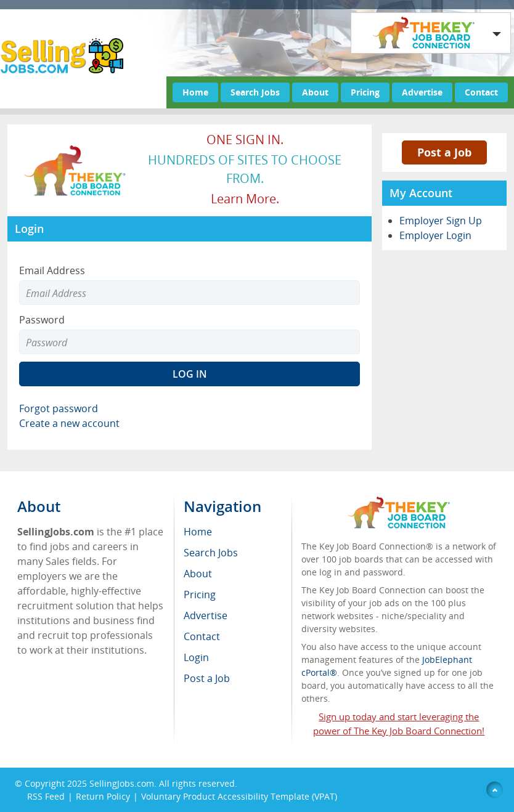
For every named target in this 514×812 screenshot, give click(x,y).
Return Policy (103, 796)
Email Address (52, 270)
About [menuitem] (198, 574)
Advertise (422, 92)
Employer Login (435, 235)
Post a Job (444, 152)
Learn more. (245, 199)
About (315, 92)
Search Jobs (255, 92)
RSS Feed (46, 796)
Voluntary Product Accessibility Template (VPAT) (239, 796)
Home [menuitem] (198, 532)
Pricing (365, 92)
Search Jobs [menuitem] (211, 553)
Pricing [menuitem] (200, 595)
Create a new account (69, 423)
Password (42, 320)
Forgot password (59, 408)
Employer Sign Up (441, 221)
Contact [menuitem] (202, 636)
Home (195, 92)
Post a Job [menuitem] (207, 678)
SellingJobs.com (122, 783)
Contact (481, 92)
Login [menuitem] (196, 657)
